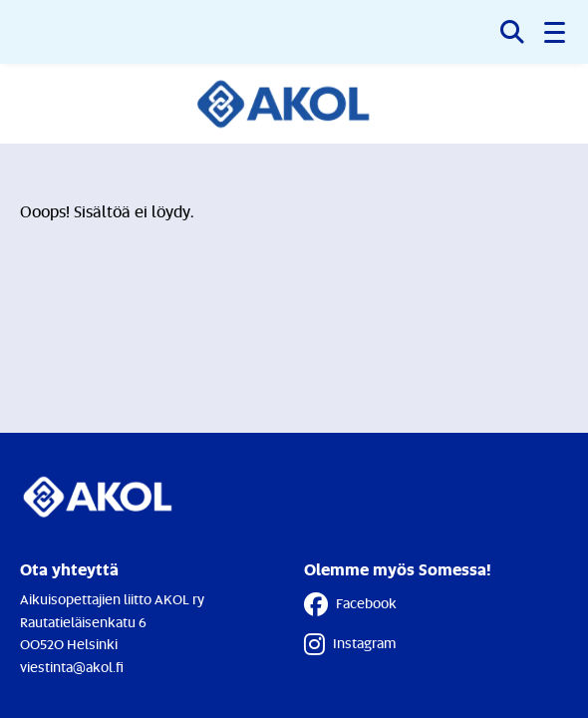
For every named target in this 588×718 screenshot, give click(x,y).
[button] (556, 32)
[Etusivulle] (294, 104)
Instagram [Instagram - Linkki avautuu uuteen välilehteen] (350, 644)
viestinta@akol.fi (72, 667)
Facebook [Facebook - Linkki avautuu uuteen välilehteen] (350, 604)
